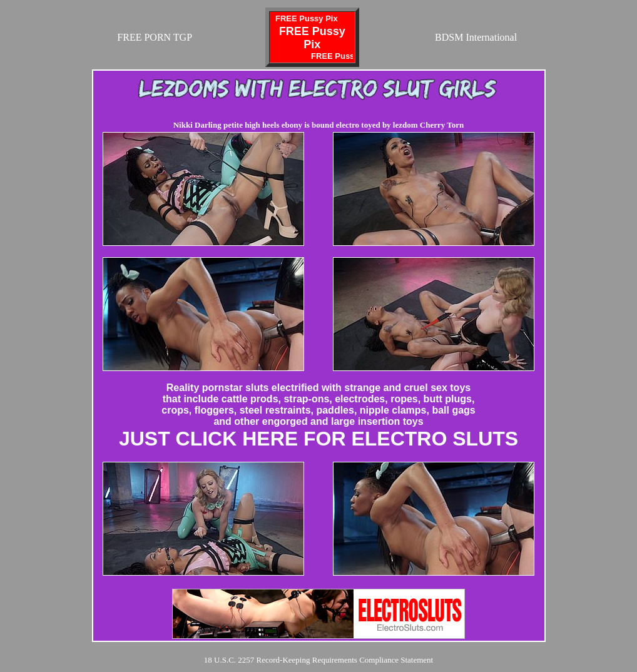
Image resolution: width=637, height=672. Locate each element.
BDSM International (476, 37)
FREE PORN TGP (155, 37)
